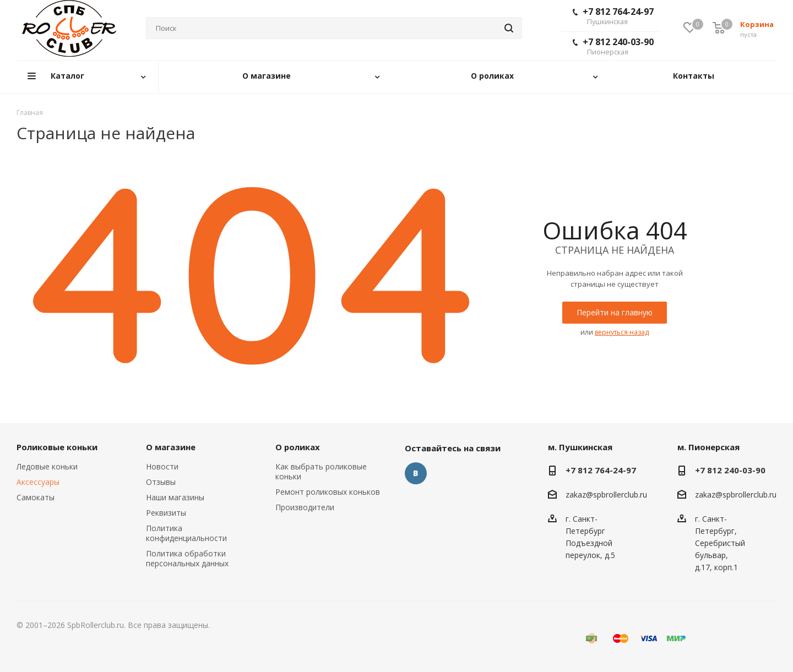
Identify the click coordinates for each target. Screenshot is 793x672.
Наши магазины (175, 497)
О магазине (171, 447)
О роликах (298, 447)
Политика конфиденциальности (186, 533)
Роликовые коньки (57, 447)
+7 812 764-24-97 (613, 16)
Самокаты (36, 497)
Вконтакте (416, 473)
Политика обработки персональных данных (187, 558)
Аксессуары (38, 482)
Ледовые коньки (47, 466)
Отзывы (161, 482)
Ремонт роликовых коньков (328, 492)
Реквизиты (166, 513)
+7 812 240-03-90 (613, 46)
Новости (162, 466)
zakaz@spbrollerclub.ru (606, 495)
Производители (305, 507)
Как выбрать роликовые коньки (321, 471)
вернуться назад (622, 332)
